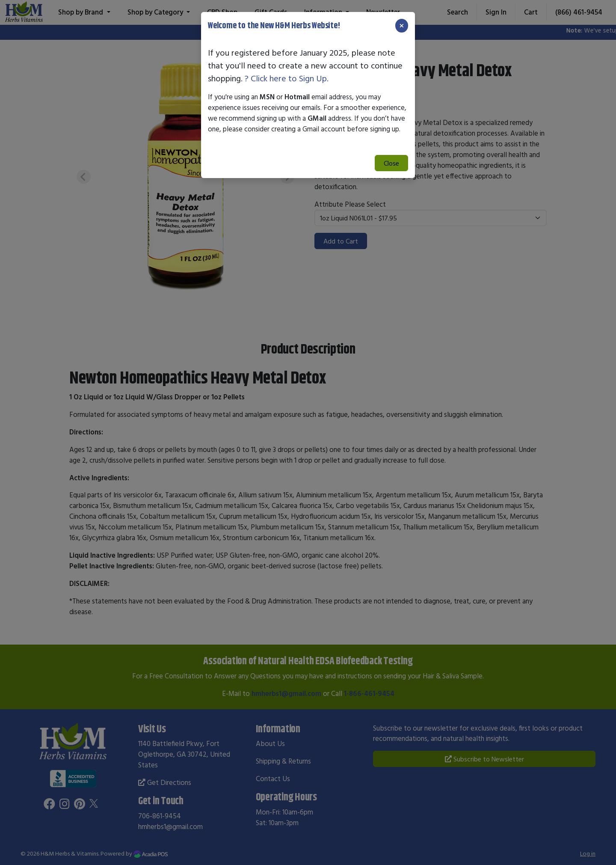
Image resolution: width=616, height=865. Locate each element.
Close (391, 163)
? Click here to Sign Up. (287, 78)
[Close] (402, 26)
